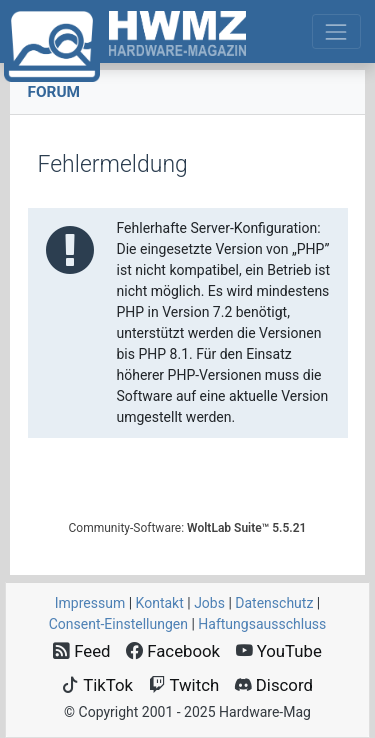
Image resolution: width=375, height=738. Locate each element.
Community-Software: (188, 528)
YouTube (279, 651)
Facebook (173, 651)
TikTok (97, 685)
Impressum (90, 603)
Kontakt (160, 603)
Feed (82, 651)
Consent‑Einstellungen (118, 624)
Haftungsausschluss (262, 624)
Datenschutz (274, 603)
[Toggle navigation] (336, 31)
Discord (274, 685)
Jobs (209, 603)
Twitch (184, 685)
